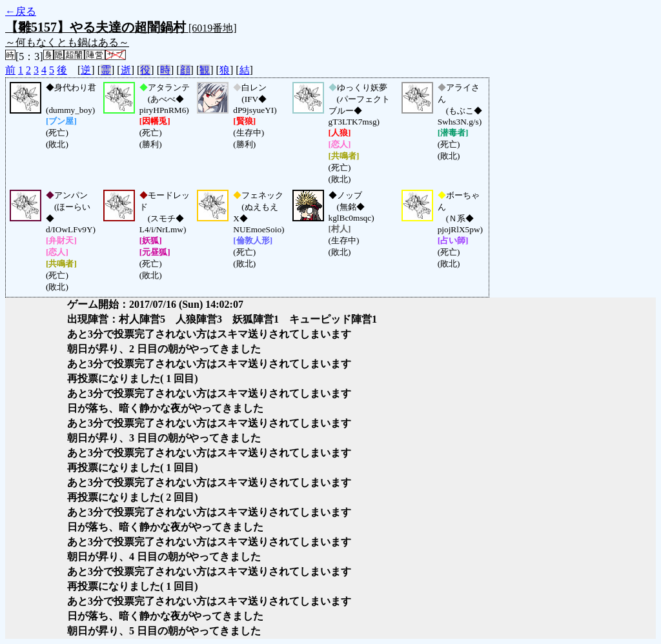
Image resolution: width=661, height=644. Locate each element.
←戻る (21, 11)
